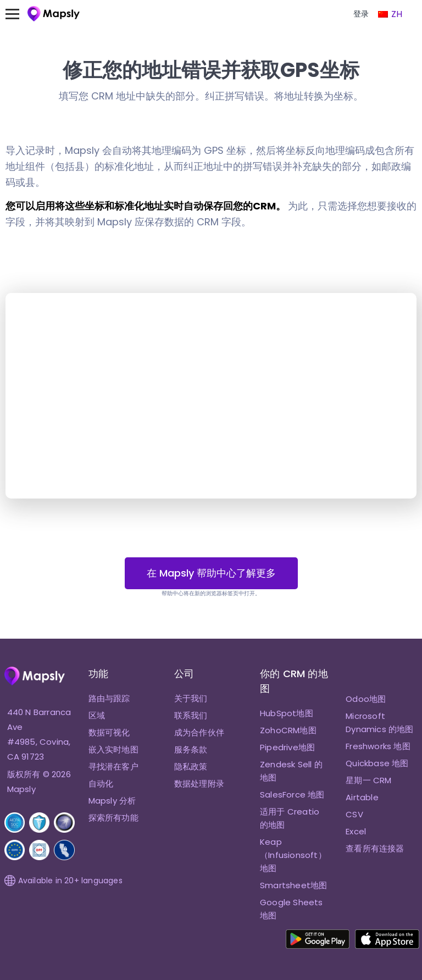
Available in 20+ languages (63, 881)
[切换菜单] (18, 14)
